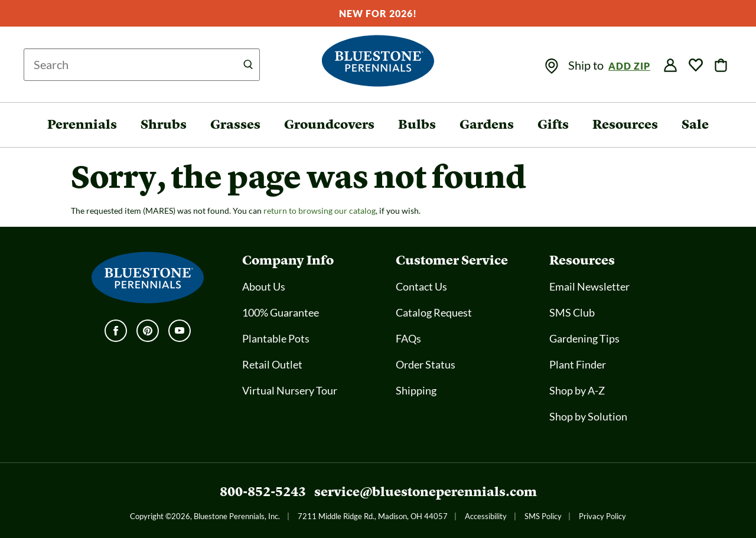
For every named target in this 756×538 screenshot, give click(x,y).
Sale (695, 124)
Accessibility (486, 516)
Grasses (235, 124)
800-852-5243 (263, 492)
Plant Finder (578, 364)
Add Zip (629, 66)
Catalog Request (434, 312)
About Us (264, 286)
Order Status (426, 364)
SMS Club (572, 312)
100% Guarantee (281, 312)
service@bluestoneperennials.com (426, 492)
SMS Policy (543, 516)
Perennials (82, 124)
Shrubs (164, 124)
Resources (625, 124)
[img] (552, 66)
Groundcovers (329, 124)
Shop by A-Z (577, 390)
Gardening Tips (584, 338)
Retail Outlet (272, 364)
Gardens (487, 124)
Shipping (416, 390)
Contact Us (421, 286)
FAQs (408, 338)
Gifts (553, 124)
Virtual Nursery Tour (290, 390)
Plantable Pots (276, 338)
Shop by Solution (588, 416)
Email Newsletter (589, 286)
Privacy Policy (602, 516)
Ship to (587, 65)
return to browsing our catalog (320, 211)
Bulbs (417, 124)
